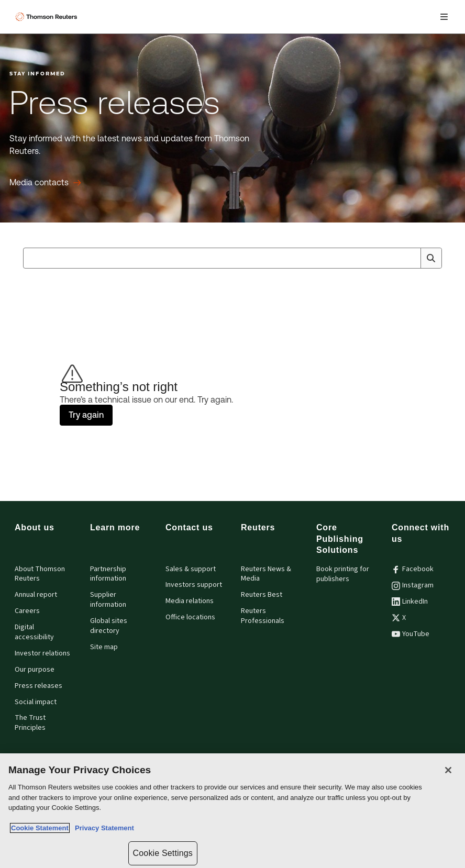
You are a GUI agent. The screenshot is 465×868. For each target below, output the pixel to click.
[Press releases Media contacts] (45, 183)
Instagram (413, 585)
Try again (86, 415)
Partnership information (108, 574)
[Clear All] (411, 258)
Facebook (413, 569)
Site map (104, 647)
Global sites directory (109, 626)
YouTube (411, 634)
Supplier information (108, 600)
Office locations (190, 617)
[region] (233, 811)
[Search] (431, 258)
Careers (27, 611)
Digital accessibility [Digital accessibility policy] (34, 632)
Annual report (36, 595)
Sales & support (191, 569)
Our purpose (35, 670)
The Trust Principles (30, 723)
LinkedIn (410, 602)
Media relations (190, 601)
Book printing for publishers (343, 574)
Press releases (38, 686)
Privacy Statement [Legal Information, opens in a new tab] (103, 828)
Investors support (194, 585)
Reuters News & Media (266, 574)
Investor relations (42, 653)
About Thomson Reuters (40, 574)
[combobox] (233, 258)
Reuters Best (262, 595)
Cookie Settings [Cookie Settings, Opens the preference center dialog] (163, 853)
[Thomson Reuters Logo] (48, 17)
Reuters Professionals (263, 616)
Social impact (36, 702)
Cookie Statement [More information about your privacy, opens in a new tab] (40, 828)
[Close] (448, 770)
